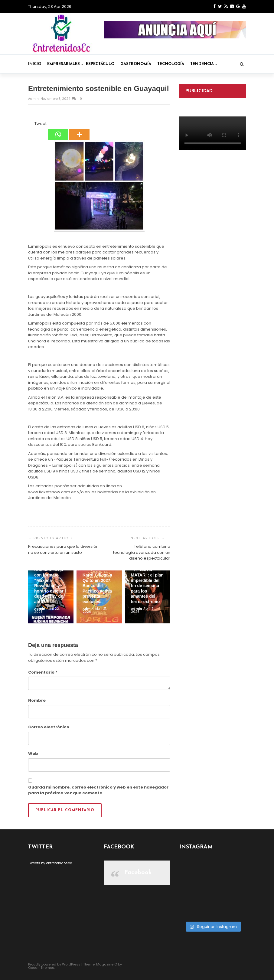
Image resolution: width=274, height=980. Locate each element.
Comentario (43, 672)
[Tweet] (33, 125)
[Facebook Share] (29, 125)
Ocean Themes (41, 968)
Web (33, 754)
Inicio (35, 64)
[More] (79, 130)
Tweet (41, 124)
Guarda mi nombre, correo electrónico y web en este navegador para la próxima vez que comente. (98, 790)
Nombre (37, 700)
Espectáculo (100, 64)
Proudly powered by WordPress (54, 964)
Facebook (138, 873)
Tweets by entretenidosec (50, 863)
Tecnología (171, 64)
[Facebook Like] (31, 125)
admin (34, 99)
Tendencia (204, 64)
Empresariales (65, 64)
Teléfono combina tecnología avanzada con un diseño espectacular (142, 552)
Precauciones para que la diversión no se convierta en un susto (63, 549)
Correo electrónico (49, 727)
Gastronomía (136, 64)
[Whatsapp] (58, 130)
